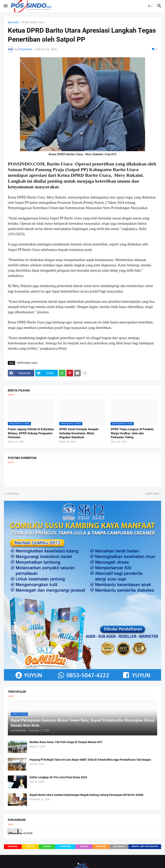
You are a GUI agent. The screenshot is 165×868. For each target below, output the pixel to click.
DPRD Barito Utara (33, 22)
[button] (5, 6)
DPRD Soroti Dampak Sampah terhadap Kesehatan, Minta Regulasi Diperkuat (79, 433)
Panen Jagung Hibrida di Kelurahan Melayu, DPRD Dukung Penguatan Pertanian (31, 433)
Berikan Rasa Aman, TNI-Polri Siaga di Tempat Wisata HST (66, 742)
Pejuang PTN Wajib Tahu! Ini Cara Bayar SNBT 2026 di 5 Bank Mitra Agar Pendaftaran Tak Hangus (90, 760)
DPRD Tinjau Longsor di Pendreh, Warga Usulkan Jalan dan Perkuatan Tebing (132, 433)
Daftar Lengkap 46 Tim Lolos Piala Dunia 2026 (58, 777)
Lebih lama (152, 494)
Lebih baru (13, 494)
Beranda (13, 22)
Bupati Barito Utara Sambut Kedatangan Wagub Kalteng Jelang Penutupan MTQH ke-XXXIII (86, 795)
